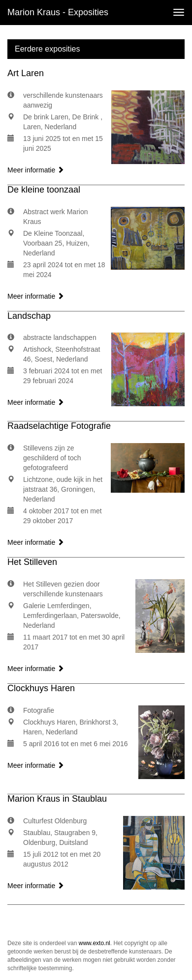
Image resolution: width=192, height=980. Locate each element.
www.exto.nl (95, 943)
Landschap (29, 316)
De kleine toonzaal (44, 190)
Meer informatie (36, 170)
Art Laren (26, 73)
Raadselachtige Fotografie (59, 426)
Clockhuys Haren (41, 688)
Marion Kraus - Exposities (58, 12)
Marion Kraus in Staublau (57, 799)
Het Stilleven (32, 562)
